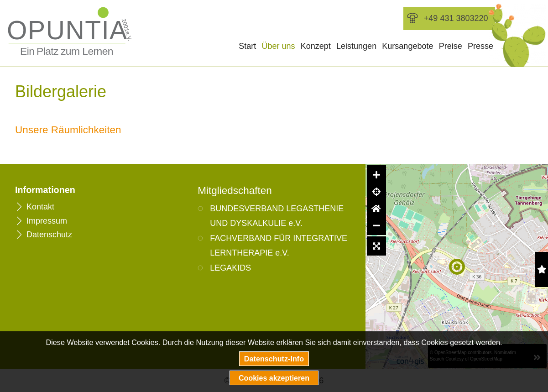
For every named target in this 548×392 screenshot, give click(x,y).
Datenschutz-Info (274, 359)
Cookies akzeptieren (274, 378)
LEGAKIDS (230, 268)
